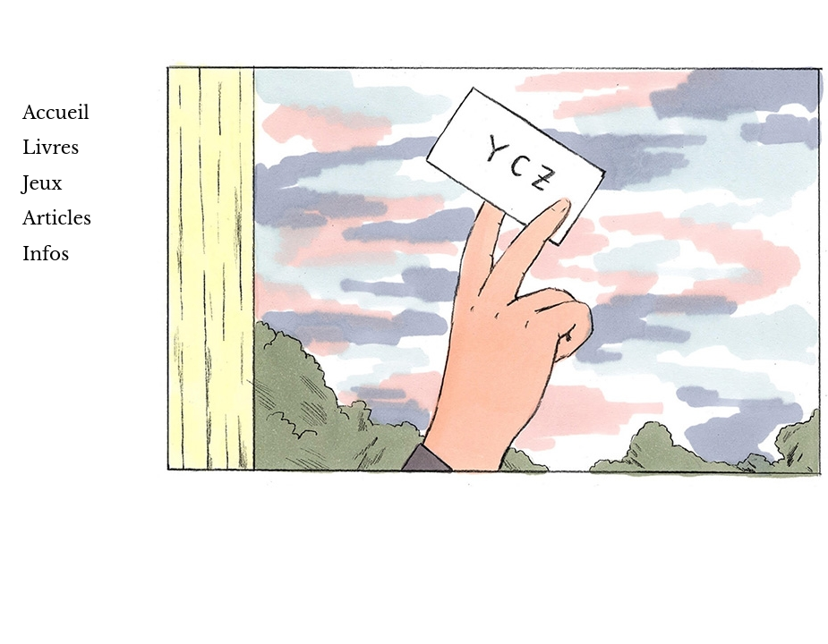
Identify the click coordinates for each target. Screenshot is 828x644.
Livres (51, 148)
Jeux (42, 183)
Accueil (56, 113)
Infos (46, 254)
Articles (57, 218)
